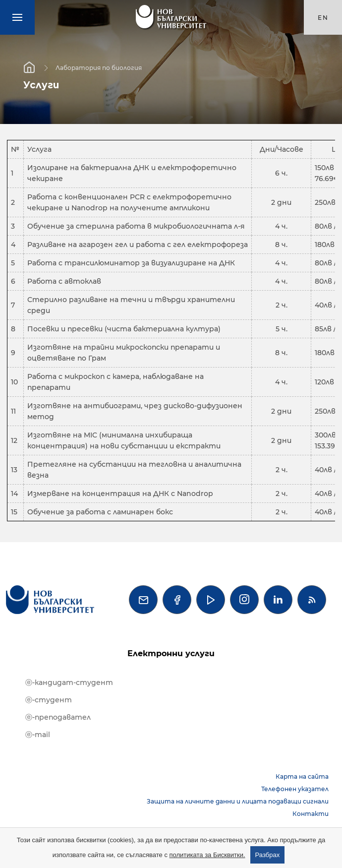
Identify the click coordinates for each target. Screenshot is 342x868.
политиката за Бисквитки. (207, 855)
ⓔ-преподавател (58, 717)
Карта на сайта (302, 776)
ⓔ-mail (38, 735)
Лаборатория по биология (99, 67)
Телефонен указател (295, 789)
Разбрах (268, 855)
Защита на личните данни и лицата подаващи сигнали (238, 801)
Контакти (311, 814)
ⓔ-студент (49, 700)
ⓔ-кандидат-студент (69, 682)
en (323, 18)
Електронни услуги (171, 653)
